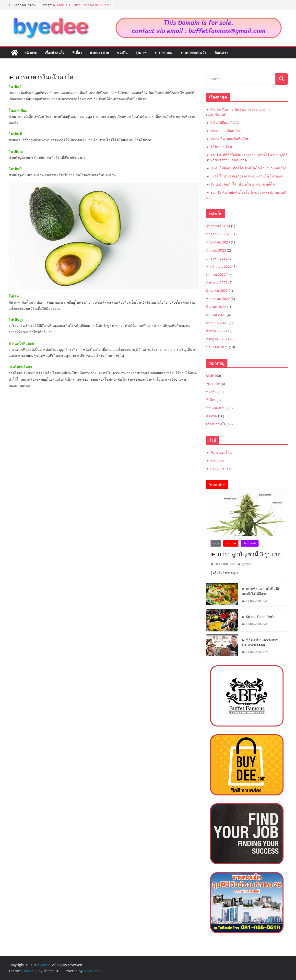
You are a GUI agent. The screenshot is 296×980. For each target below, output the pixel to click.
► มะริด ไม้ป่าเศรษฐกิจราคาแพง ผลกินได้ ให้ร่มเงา (245, 176)
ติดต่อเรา (221, 52)
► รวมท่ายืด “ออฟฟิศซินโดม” (228, 139)
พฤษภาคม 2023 (218, 242)
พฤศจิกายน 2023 (219, 234)
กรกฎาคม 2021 (218, 339)
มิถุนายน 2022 (217, 291)
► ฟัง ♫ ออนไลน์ (219, 452)
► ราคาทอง (163, 52)
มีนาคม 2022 (216, 307)
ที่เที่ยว (77, 52)
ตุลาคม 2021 (216, 315)
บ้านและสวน (99, 52)
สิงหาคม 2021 (217, 331)
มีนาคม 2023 (216, 250)
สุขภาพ (141, 52)
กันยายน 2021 (217, 323)
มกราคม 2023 (217, 258)
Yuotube (213, 384)
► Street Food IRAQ (258, 617)
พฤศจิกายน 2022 (219, 266)
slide (210, 376)
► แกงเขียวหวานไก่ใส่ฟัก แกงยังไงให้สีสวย (261, 591)
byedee (246, 564)
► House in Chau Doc (224, 131)
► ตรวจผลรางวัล (193, 52)
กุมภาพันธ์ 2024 (218, 226)
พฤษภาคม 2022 (218, 299)
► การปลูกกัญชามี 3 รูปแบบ (247, 554)
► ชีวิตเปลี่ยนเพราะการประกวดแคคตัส (260, 642)
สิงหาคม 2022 (217, 282)
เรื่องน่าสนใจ (55, 52)
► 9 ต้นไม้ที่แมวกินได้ (223, 123)
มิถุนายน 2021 (217, 347)
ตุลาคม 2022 (216, 274)
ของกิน (122, 52)
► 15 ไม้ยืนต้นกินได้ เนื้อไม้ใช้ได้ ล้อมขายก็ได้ (241, 184)
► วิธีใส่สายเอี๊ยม (219, 147)
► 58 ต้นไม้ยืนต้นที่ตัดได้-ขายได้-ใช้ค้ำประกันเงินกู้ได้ (246, 168)
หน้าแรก (31, 52)
